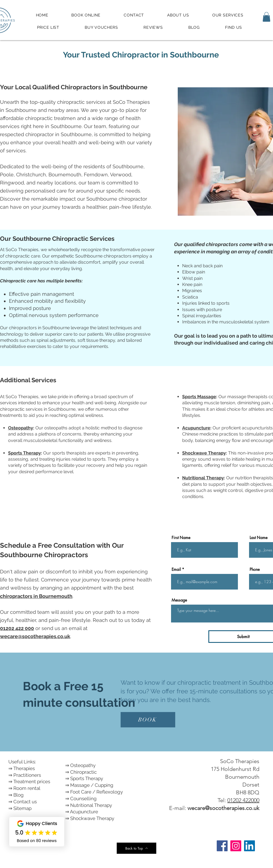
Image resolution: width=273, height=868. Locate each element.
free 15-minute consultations (217, 691)
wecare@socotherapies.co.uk (223, 808)
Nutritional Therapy (203, 478)
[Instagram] (236, 846)
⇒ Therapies (22, 768)
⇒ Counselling (81, 799)
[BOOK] (148, 720)
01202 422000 (243, 800)
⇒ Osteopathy (80, 765)
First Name (181, 538)
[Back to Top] (136, 848)
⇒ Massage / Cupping (89, 785)
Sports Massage (199, 397)
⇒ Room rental (24, 788)
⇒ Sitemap (20, 808)
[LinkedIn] (249, 846)
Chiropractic (83, 772)
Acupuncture (196, 428)
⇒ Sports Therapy (84, 778)
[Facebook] (222, 846)
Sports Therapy (25, 453)
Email (176, 569)
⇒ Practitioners (25, 775)
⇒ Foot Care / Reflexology (94, 792)
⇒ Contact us (23, 802)
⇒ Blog (16, 795)
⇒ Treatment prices (29, 782)
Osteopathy (21, 428)
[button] (266, 17)
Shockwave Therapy (204, 453)
